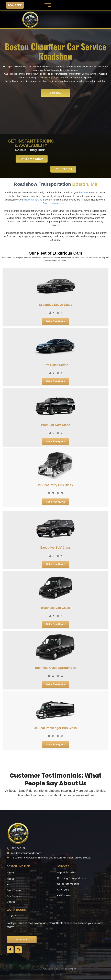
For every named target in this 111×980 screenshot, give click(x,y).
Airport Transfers (67, 872)
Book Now (56, 93)
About (10, 879)
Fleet (10, 885)
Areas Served (15, 890)
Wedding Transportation (72, 878)
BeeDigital (71, 969)
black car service (33, 200)
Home (10, 873)
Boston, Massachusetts (55, 203)
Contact (12, 902)
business (84, 193)
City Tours (63, 890)
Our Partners (14, 896)
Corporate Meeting (68, 884)
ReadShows (64, 895)
